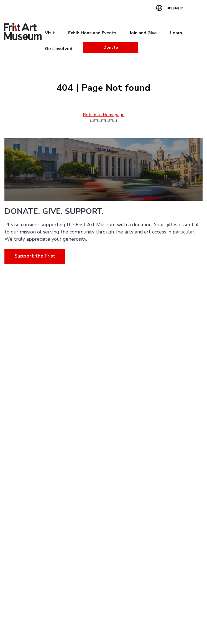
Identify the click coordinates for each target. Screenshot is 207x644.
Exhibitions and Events (92, 33)
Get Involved (59, 49)
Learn (176, 33)
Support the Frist (35, 256)
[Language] (173, 7)
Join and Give (143, 33)
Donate (111, 47)
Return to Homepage (104, 115)
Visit (50, 33)
